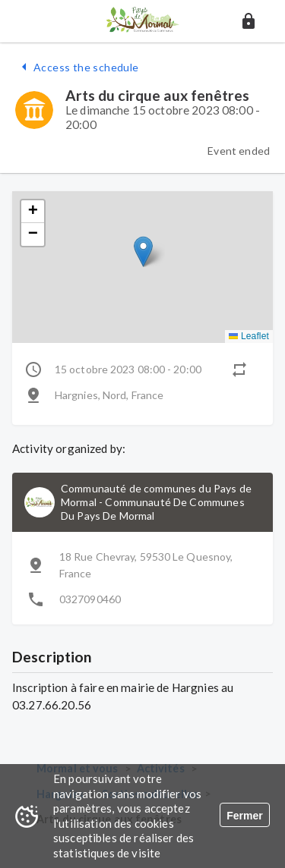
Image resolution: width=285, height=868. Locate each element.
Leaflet (249, 336)
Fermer (244, 816)
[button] (249, 21)
